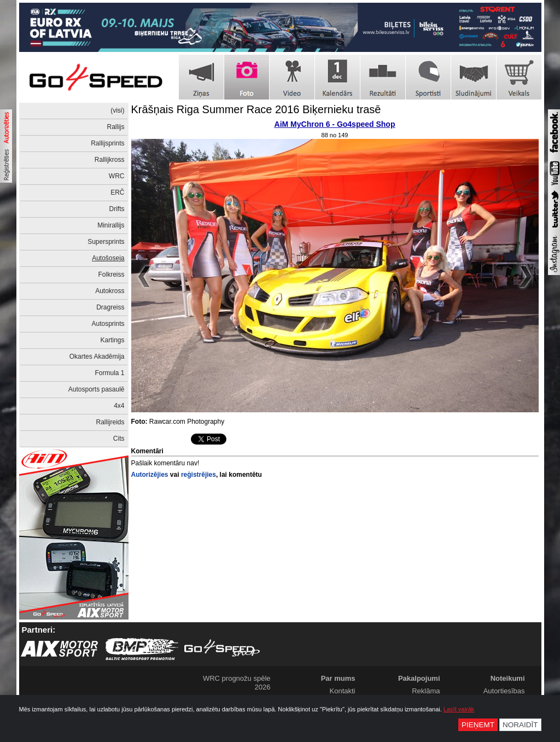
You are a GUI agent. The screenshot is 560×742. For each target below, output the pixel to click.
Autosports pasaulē (97, 389)
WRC (117, 176)
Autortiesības (504, 691)
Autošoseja (108, 258)
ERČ (117, 192)
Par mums (338, 678)
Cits (119, 439)
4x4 (119, 406)
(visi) (117, 110)
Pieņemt (478, 725)
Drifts (117, 209)
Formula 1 (109, 373)
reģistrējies (199, 475)
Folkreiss (111, 274)
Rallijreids (110, 422)
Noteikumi (508, 678)
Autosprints (108, 324)
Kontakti (343, 691)
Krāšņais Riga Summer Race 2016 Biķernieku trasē (256, 109)
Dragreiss (110, 307)
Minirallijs (111, 225)
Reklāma (426, 691)
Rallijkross (110, 160)
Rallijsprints (107, 143)
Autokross (110, 291)
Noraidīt (520, 725)
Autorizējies (150, 475)
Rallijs (115, 127)
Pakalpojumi (419, 678)
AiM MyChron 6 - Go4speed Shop (335, 124)
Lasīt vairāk (459, 709)
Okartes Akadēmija (97, 357)
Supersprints (106, 242)
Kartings (112, 340)
